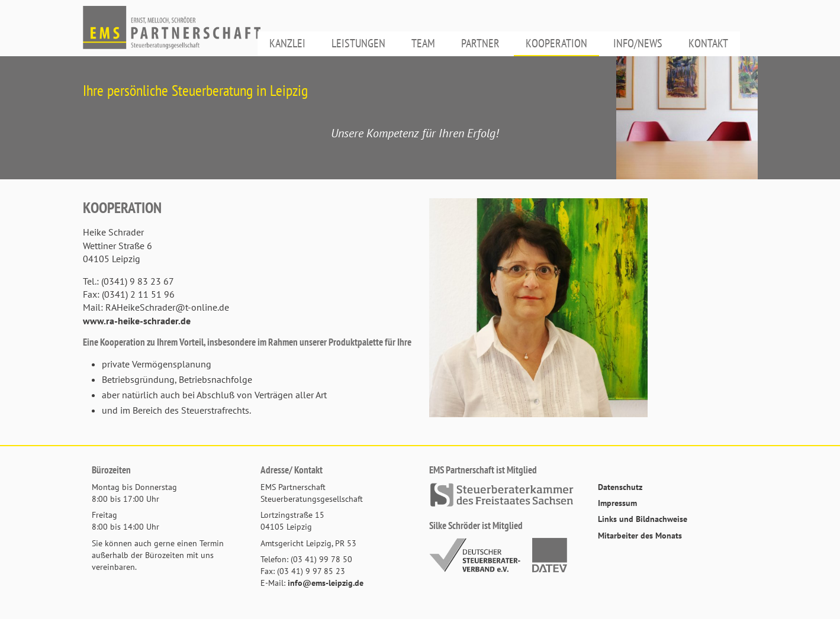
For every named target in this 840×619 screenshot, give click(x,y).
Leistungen (358, 43)
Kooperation (556, 43)
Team (423, 43)
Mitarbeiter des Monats (640, 535)
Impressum (617, 503)
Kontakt (708, 43)
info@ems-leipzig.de (326, 583)
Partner (480, 43)
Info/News (638, 43)
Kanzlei (287, 43)
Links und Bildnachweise (643, 519)
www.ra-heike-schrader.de (137, 321)
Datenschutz (620, 487)
